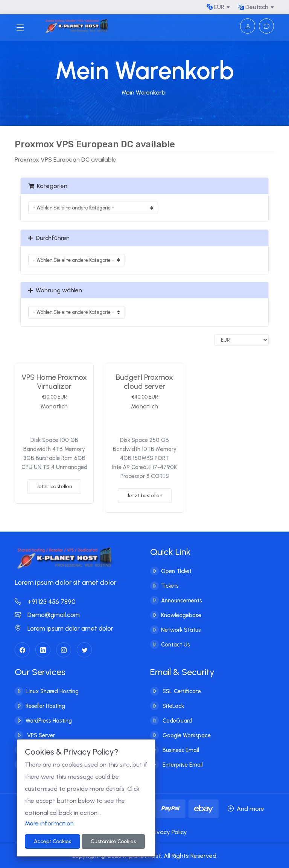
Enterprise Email (182, 765)
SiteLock (173, 706)
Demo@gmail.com (47, 615)
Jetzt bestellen (54, 487)
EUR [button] (215, 7)
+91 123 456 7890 (45, 602)
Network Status (181, 630)
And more (246, 809)
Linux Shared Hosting (52, 691)
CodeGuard (176, 721)
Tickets (170, 586)
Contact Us (176, 645)
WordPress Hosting (49, 721)
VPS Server (40, 735)
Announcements (182, 601)
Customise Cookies (113, 841)
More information (49, 823)
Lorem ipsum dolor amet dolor (64, 628)
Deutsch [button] (253, 7)
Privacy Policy (168, 832)
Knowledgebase (181, 615)
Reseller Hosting (45, 706)
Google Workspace (186, 735)
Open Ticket (176, 571)
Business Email (180, 750)
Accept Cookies (52, 841)
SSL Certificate (181, 691)
